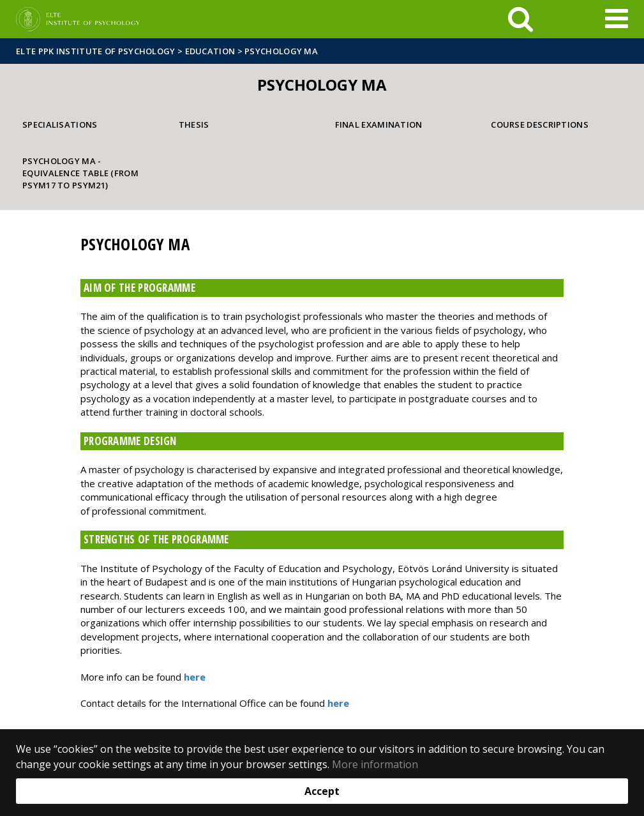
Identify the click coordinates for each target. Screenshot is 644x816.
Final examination (379, 125)
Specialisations (60, 125)
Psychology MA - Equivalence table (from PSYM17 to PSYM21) (80, 173)
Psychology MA (281, 51)
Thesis (194, 125)
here (195, 677)
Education (210, 51)
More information (375, 764)
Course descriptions (540, 125)
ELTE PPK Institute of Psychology (96, 51)
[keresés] (520, 19)
